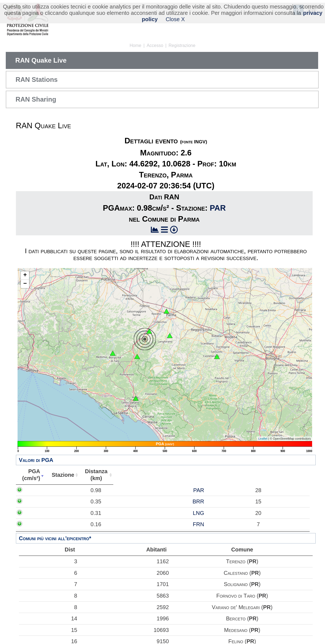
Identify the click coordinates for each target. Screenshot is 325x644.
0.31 (36, 513)
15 (48, 630)
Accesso (155, 45)
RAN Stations (37, 80)
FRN (68, 524)
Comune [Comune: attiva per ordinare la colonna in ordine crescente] (225, 475)
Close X (175, 19)
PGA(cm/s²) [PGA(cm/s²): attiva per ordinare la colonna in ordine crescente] (30, 475)
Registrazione (182, 45)
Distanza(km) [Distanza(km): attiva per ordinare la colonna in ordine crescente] (93, 475)
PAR (218, 208)
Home (136, 45)
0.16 (36, 524)
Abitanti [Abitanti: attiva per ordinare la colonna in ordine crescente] (124, 475)
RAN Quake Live (41, 60)
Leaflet (263, 439)
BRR (68, 501)
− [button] (25, 284)
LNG (68, 513)
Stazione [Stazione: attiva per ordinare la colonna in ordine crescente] (60, 475)
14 (48, 618)
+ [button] (25, 275)
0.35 (36, 501)
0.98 (36, 490)
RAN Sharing (36, 99)
